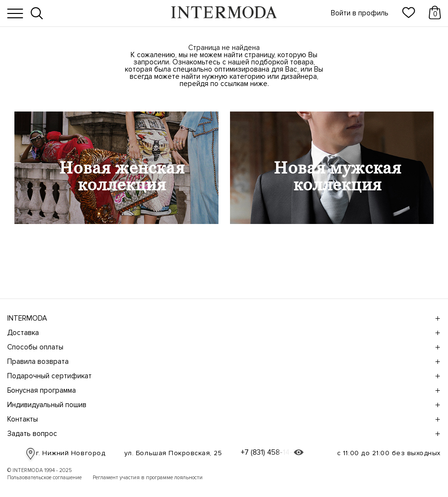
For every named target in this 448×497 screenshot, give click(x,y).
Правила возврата (223, 361)
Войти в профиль (360, 13)
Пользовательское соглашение (44, 478)
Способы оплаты (223, 347)
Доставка (223, 333)
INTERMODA (223, 318)
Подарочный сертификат (223, 376)
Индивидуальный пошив (223, 405)
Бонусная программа (223, 390)
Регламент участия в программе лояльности (148, 478)
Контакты (223, 419)
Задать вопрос (223, 434)
